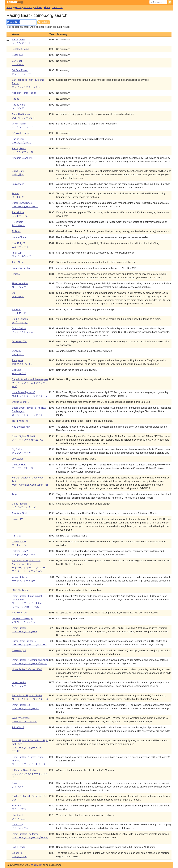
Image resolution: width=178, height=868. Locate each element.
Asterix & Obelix (20, 513)
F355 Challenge (20, 590)
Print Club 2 (18, 727)
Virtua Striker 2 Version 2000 (27, 669)
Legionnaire (18, 184)
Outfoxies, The (20, 342)
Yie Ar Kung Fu (20, 421)
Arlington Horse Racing (24, 93)
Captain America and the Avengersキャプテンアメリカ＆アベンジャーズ (30, 383)
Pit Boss (16, 231)
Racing (16, 99)
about (47, 7)
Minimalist (36, 865)
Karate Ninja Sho (21, 268)
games (18, 7)
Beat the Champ (20, 49)
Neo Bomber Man (21, 427)
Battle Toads (18, 847)
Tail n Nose (18, 262)
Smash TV (17, 519)
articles (38, 7)
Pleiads (16, 274)
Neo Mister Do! (20, 613)
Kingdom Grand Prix (22, 158)
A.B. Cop (17, 536)
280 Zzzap (17, 459)
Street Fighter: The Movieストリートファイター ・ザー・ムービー (30, 838)
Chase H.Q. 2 (19, 651)
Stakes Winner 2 (20, 402)
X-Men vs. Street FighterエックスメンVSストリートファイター (30, 774)
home (9, 7)
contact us (57, 7)
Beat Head (17, 55)
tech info (28, 7)
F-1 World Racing (21, 133)
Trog (14, 494)
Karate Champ (19, 237)
